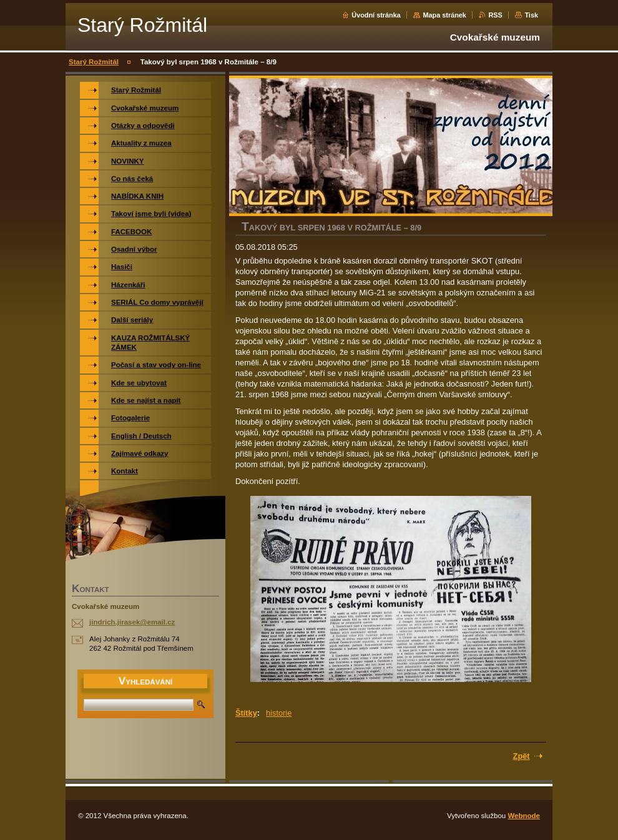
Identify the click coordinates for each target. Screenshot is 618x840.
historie (279, 713)
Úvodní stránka (376, 15)
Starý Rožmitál (94, 62)
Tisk (531, 15)
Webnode (524, 816)
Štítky (246, 713)
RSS (495, 15)
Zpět (522, 756)
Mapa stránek (444, 15)
